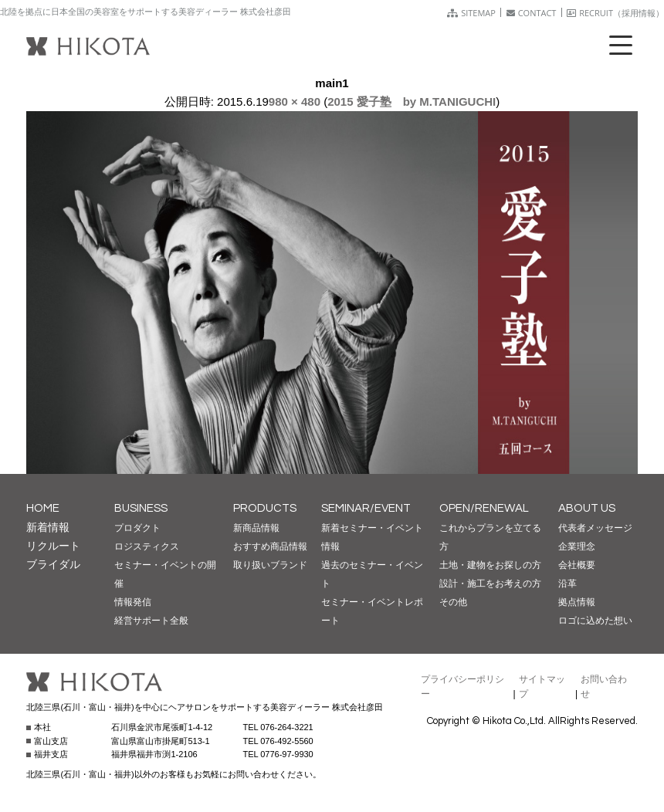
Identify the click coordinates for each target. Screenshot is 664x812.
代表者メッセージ (595, 528)
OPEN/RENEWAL (484, 508)
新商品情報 (256, 528)
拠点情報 (577, 602)
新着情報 (48, 527)
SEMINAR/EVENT (366, 508)
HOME (43, 508)
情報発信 (133, 602)
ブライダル (53, 564)
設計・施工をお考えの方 (490, 584)
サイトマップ (542, 687)
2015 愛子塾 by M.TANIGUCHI (412, 101)
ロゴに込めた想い (595, 621)
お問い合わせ (604, 687)
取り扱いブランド (270, 565)
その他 (453, 602)
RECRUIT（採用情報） (615, 13)
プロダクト (137, 528)
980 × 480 (295, 101)
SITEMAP (471, 13)
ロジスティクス (147, 546)
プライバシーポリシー (462, 687)
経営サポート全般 (151, 621)
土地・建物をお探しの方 (490, 565)
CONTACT (532, 13)
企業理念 (577, 546)
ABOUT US (587, 508)
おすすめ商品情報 (270, 546)
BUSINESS (141, 508)
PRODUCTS (265, 508)
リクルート (53, 546)
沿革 (567, 584)
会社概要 (577, 565)
